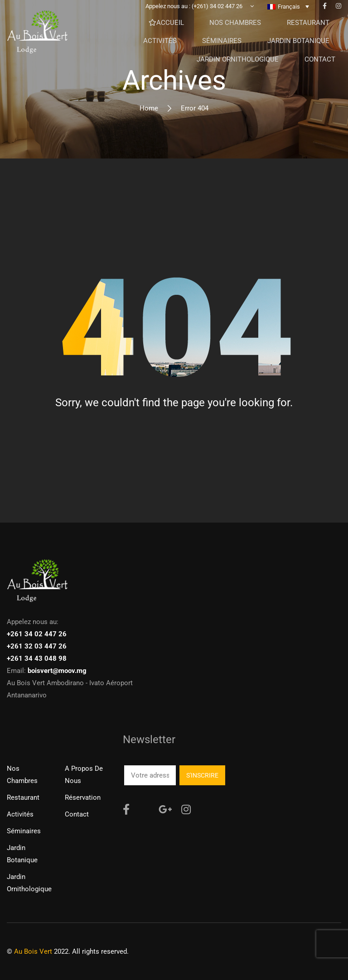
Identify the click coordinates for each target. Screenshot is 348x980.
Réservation (83, 797)
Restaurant (23, 797)
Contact (77, 814)
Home (149, 108)
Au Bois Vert (33, 951)
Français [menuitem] (289, 13)
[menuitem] (288, 13)
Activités (20, 814)
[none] (288, 13)
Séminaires (24, 831)
